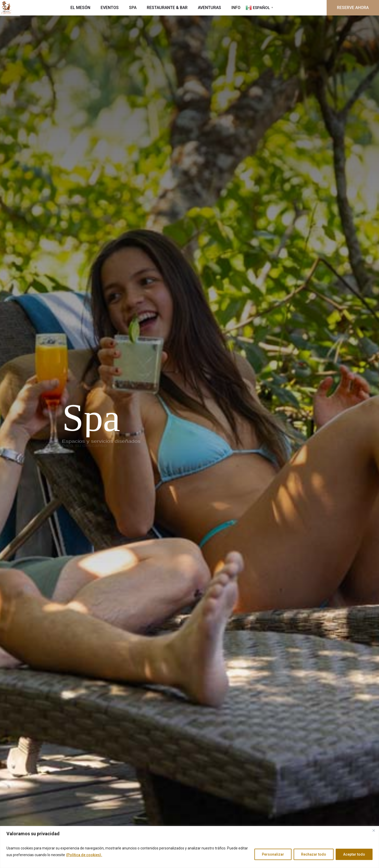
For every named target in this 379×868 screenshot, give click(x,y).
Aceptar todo (354, 854)
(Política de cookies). (84, 855)
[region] (189, 847)
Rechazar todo (314, 854)
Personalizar (273, 854)
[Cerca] (374, 830)
